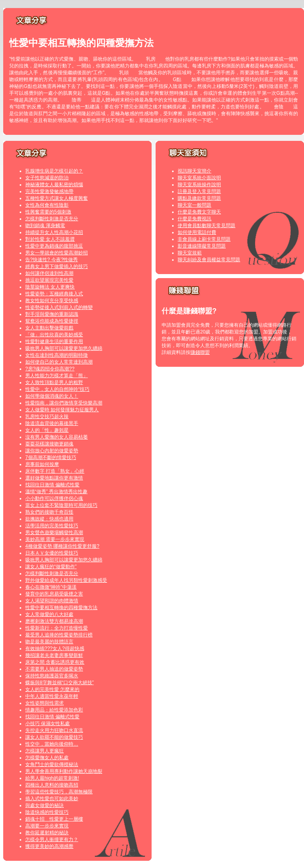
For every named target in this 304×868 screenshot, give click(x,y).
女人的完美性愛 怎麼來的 (52, 689)
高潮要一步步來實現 (47, 826)
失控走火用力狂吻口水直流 (54, 730)
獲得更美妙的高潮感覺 (49, 846)
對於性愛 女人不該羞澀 (50, 239)
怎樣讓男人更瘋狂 (45, 751)
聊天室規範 (190, 253)
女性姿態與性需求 (45, 703)
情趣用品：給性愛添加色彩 (54, 710)
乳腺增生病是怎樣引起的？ (54, 171)
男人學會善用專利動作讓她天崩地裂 (64, 771)
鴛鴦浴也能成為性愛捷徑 (52, 321)
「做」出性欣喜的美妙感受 (54, 335)
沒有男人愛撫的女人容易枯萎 (57, 437)
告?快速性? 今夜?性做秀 (52, 260)
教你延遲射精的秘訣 (47, 833)
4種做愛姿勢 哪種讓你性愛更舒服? (62, 546)
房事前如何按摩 (42, 464)
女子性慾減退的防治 (47, 178)
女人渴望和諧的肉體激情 (52, 601)
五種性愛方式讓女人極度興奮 (57, 198)
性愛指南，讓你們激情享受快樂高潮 (64, 403)
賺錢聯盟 (200, 352)
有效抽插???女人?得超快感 (55, 648)
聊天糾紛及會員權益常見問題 (209, 260)
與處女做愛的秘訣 (45, 805)
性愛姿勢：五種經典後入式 (54, 294)
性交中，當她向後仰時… (52, 744)
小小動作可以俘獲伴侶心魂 (54, 498)
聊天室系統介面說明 (199, 178)
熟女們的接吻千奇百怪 (49, 512)
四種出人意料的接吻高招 (52, 785)
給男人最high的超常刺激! (52, 778)
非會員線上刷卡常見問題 (204, 239)
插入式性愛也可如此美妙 (52, 799)
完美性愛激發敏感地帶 (49, 191)
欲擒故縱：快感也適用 (49, 519)
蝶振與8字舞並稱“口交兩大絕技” (60, 683)
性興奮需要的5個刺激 (48, 212)
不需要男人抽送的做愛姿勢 (54, 669)
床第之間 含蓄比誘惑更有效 (55, 662)
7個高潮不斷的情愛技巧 (51, 457)
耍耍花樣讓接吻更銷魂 (49, 444)
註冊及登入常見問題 (199, 191)
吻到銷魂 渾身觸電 (45, 226)
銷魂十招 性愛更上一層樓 (54, 819)
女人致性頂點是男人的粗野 (54, 382)
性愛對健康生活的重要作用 (54, 342)
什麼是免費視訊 (195, 219)
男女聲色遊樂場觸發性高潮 (54, 533)
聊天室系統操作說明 (199, 185)
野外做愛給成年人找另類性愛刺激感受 (66, 580)
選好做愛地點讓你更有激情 (54, 478)
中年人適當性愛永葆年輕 (52, 696)
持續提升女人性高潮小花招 (54, 232)
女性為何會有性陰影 (47, 205)
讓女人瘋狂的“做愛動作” (51, 567)
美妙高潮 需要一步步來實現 (55, 539)
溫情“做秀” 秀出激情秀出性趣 (56, 492)
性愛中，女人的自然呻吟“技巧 (57, 389)
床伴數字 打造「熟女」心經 (55, 471)
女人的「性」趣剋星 (47, 430)
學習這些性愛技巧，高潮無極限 (59, 792)
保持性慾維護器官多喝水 (52, 676)
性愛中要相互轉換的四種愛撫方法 (61, 608)
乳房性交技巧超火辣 (47, 417)
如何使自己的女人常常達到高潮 (59, 362)
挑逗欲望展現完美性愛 (49, 280)
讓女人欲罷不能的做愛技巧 (54, 737)
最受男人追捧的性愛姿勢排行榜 (59, 635)
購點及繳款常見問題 (199, 198)
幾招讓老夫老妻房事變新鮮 (54, 655)
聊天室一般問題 (195, 205)
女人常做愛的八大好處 (49, 614)
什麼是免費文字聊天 (199, 212)
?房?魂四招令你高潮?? (50, 369)
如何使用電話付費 (197, 232)
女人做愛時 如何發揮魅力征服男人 (62, 410)
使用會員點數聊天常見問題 (207, 226)
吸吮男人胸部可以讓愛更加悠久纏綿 (64, 348)
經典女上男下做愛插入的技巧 (57, 266)
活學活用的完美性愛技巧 (52, 526)
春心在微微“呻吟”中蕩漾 (51, 587)
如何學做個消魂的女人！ (52, 396)
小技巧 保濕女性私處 (48, 724)
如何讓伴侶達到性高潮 (49, 273)
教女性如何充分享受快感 (52, 301)
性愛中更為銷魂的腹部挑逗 (54, 246)
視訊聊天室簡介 (195, 171)
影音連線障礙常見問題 (202, 246)
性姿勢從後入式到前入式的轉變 (59, 307)
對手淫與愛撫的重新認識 (52, 314)
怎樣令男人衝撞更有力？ (52, 840)
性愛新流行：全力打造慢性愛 (57, 628)
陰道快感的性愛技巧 (47, 812)
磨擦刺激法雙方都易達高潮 (54, 621)
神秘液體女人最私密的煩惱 (54, 185)
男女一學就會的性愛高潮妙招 (57, 253)
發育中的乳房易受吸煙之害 (54, 594)
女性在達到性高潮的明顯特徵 (57, 355)
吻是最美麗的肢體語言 (49, 642)
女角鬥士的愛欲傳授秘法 (52, 764)
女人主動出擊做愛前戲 (49, 328)
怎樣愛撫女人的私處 (47, 758)
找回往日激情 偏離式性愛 (52, 485)
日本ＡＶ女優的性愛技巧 (52, 553)
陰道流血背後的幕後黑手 (52, 423)
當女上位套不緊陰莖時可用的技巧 (61, 505)
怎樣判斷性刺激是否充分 (52, 219)
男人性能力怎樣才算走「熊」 (57, 376)
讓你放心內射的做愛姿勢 (52, 451)
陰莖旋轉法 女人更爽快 (50, 287)
